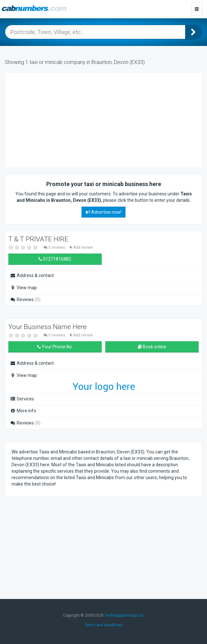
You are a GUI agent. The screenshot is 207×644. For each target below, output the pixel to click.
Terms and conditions (103, 625)
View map (23, 288)
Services (22, 399)
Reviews (25, 300)
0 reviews (55, 247)
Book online (152, 347)
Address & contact (32, 275)
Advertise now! (103, 212)
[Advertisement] (63, 119)
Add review (81, 247)
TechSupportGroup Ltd (124, 615)
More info (23, 411)
